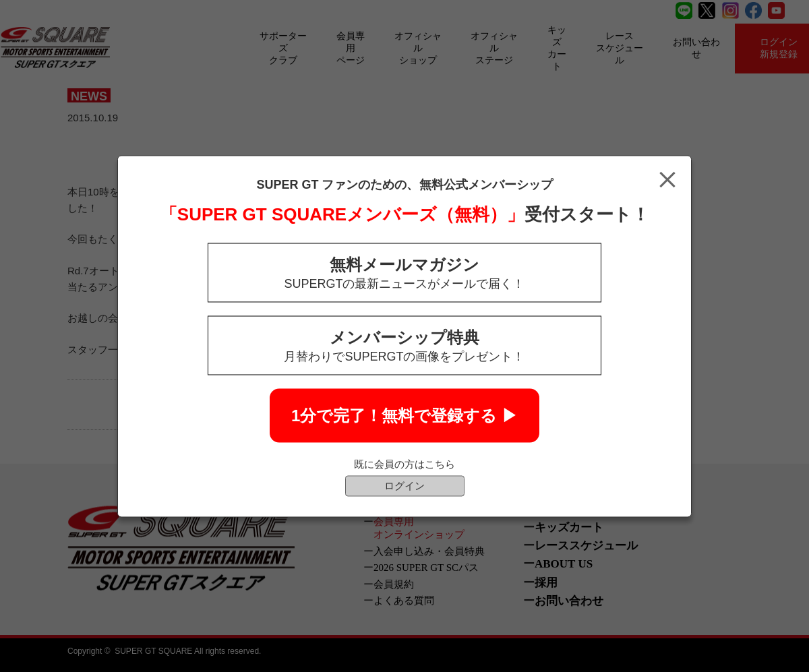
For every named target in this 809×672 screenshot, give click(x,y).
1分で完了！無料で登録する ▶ (404, 415)
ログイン (404, 485)
